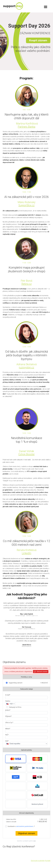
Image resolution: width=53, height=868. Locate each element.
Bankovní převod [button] (37, 804)
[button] (16, 759)
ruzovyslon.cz (26, 367)
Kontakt (48, 861)
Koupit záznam (38, 40)
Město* (8, 729)
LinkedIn (26, 553)
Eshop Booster (27, 454)
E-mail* (8, 695)
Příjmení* (8, 716)
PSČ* (7, 735)
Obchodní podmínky (38, 861)
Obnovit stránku (41, 672)
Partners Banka (26, 127)
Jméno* (8, 710)
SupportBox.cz (26, 205)
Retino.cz (27, 284)
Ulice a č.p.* (9, 722)
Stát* (7, 741)
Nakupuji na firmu (15, 707)
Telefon (8, 701)
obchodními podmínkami (25, 826)
